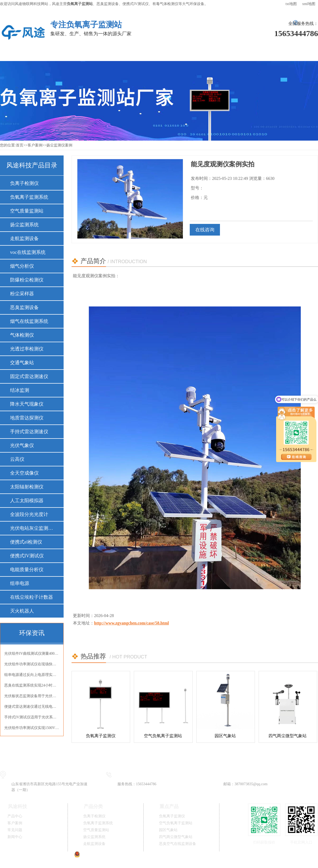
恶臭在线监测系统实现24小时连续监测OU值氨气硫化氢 (32, 685)
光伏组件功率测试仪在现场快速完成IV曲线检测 (32, 664)
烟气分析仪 (22, 266)
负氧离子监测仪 (101, 736)
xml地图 (309, 4)
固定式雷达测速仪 (29, 376)
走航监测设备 (24, 238)
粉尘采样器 (22, 294)
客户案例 (137, 53)
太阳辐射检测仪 (27, 487)
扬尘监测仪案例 (59, 145)
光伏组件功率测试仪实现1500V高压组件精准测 (32, 728)
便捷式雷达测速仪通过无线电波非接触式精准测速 (32, 707)
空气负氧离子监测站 (163, 736)
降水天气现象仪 (27, 404)
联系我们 (294, 53)
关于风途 (254, 53)
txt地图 (291, 4)
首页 (20, 145)
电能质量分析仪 (27, 570)
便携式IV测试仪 (27, 556)
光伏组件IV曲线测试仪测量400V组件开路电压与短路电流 (32, 654)
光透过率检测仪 (27, 349)
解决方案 (98, 53)
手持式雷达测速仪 (29, 432)
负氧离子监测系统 (29, 197)
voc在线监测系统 (28, 252)
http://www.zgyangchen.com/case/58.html (131, 623)
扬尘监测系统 (24, 225)
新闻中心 (215, 53)
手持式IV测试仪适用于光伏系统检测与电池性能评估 (32, 717)
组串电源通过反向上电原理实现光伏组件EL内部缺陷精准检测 (32, 675)
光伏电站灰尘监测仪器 (32, 528)
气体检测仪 (22, 335)
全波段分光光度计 (29, 514)
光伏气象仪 (22, 445)
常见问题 (176, 53)
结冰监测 (20, 390)
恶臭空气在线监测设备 (178, 844)
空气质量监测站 (27, 211)
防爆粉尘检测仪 (27, 280)
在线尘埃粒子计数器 (32, 597)
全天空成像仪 (24, 473)
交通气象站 (22, 363)
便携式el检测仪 (26, 542)
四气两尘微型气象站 (288, 736)
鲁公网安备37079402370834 (100, 856)
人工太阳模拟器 (27, 501)
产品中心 (59, 53)
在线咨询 (205, 230)
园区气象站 (225, 736)
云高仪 (17, 459)
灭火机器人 (22, 611)
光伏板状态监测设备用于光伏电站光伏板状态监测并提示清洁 (32, 696)
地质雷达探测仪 (27, 418)
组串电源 (20, 583)
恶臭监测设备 (24, 307)
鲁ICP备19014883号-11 (160, 856)
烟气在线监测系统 (29, 321)
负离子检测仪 (24, 183)
